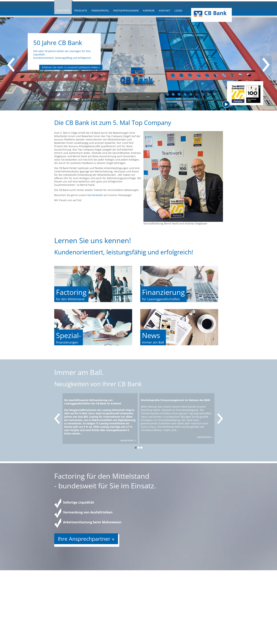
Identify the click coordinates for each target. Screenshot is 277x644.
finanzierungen (67, 342)
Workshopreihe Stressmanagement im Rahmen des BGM (175, 400)
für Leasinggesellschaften (161, 299)
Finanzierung (163, 292)
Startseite (63, 10)
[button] (136, 448)
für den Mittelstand (70, 299)
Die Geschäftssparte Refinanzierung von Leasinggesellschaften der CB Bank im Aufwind (93, 402)
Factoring (71, 292)
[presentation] (11, 65)
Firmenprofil (100, 10)
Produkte (81, 10)
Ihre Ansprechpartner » (86, 539)
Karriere (149, 10)
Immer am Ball (153, 342)
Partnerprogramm (126, 10)
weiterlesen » (128, 440)
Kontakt (165, 10)
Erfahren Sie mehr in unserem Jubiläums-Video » (71, 67)
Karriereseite (95, 195)
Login (178, 10)
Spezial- (69, 335)
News (151, 335)
